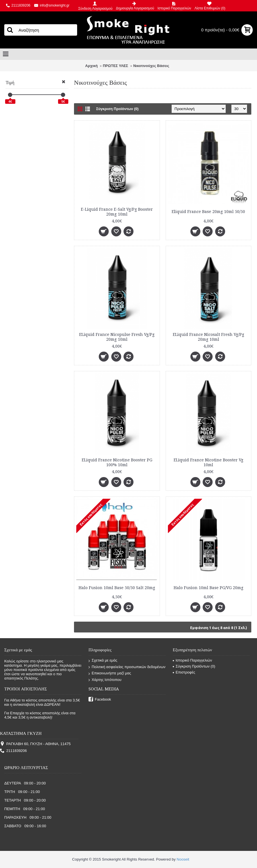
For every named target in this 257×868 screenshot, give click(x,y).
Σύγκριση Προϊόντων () (194, 666)
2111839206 (13, 751)
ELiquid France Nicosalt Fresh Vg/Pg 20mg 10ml (208, 337)
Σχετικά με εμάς (103, 661)
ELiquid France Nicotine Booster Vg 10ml (208, 462)
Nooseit (183, 859)
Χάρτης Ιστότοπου (105, 680)
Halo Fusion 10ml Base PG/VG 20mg (208, 588)
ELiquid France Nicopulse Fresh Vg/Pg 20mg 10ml (117, 337)
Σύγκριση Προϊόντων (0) (117, 109)
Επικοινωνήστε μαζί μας (110, 673)
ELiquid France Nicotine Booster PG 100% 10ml (117, 462)
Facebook (100, 700)
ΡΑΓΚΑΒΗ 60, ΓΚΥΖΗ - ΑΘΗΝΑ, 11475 (35, 744)
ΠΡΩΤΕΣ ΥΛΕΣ (115, 66)
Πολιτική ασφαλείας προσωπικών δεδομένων (127, 667)
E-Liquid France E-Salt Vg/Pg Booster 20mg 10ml (117, 212)
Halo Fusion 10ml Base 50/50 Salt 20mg (117, 588)
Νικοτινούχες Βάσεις (151, 66)
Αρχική (91, 66)
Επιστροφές (184, 672)
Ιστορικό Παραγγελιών (192, 660)
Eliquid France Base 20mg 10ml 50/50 (208, 212)
